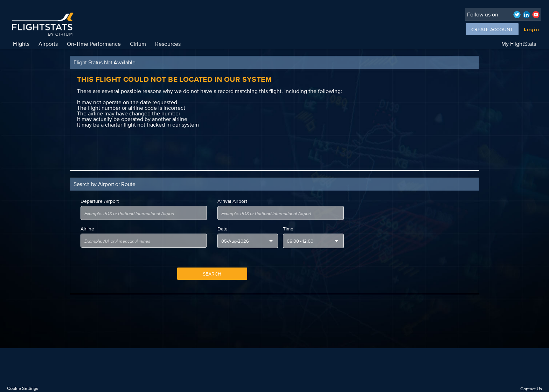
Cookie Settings (23, 388)
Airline (87, 229)
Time (288, 229)
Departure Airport (100, 201)
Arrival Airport (232, 201)
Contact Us (531, 389)
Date (223, 229)
